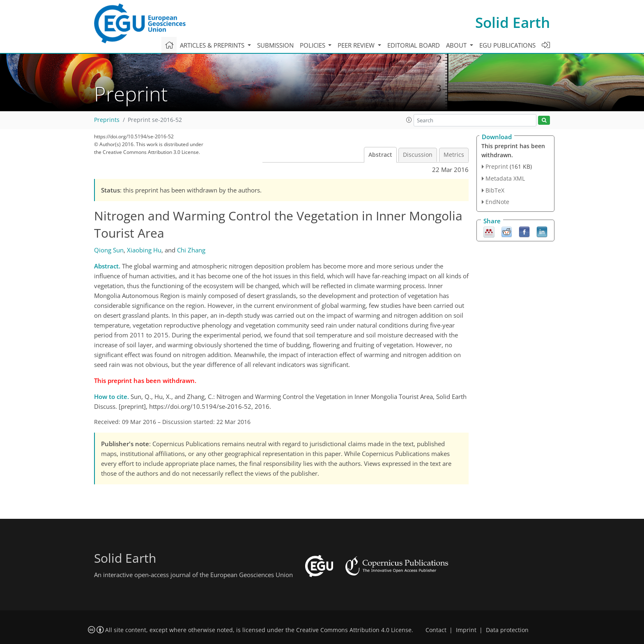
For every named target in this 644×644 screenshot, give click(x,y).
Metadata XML (505, 178)
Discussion (418, 155)
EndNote (497, 202)
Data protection (507, 630)
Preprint (497, 166)
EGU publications (507, 45)
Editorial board (414, 45)
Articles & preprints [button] (213, 45)
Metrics (454, 155)
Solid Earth (513, 22)
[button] (409, 120)
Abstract (380, 155)
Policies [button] (313, 45)
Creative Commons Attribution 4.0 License (354, 630)
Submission (275, 45)
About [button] (457, 45)
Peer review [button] (357, 45)
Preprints (107, 120)
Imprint (466, 630)
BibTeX (495, 190)
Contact (436, 630)
